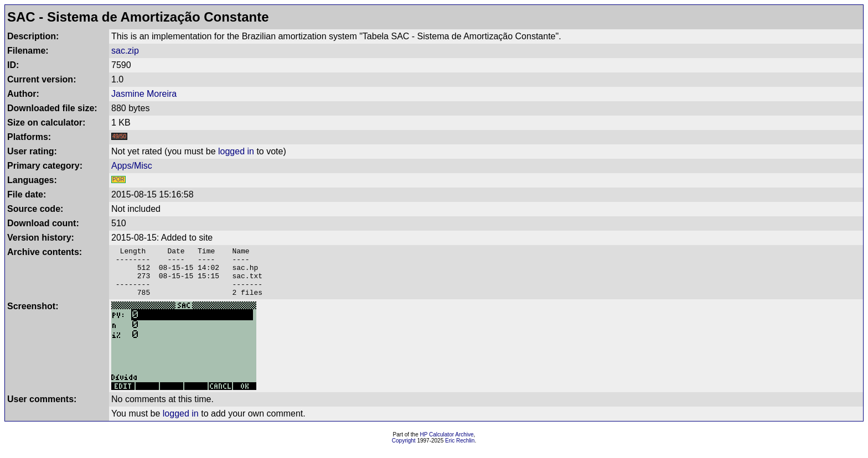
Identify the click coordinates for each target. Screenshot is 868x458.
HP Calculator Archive (447, 444)
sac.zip (125, 51)
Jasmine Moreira (144, 94)
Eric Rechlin (460, 451)
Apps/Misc (132, 166)
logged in (236, 151)
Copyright (404, 451)
